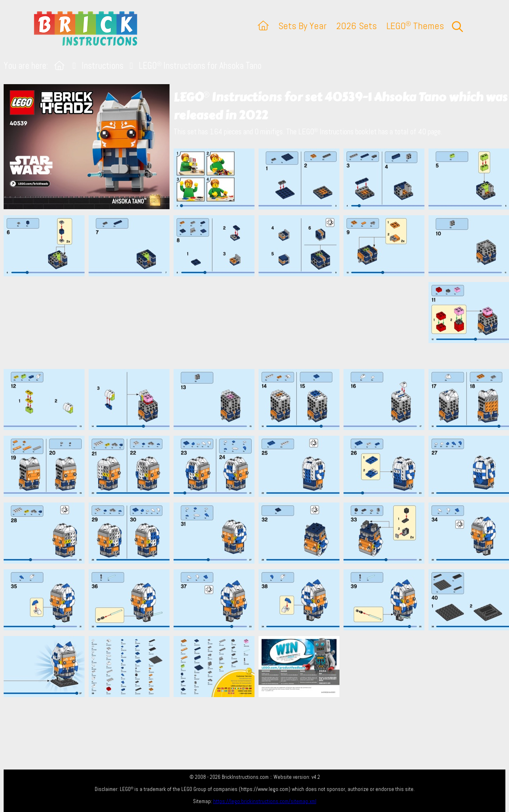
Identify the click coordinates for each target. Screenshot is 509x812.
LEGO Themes (415, 26)
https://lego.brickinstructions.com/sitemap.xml (265, 801)
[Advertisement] (259, 322)
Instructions (103, 66)
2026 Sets (356, 26)
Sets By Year (302, 26)
